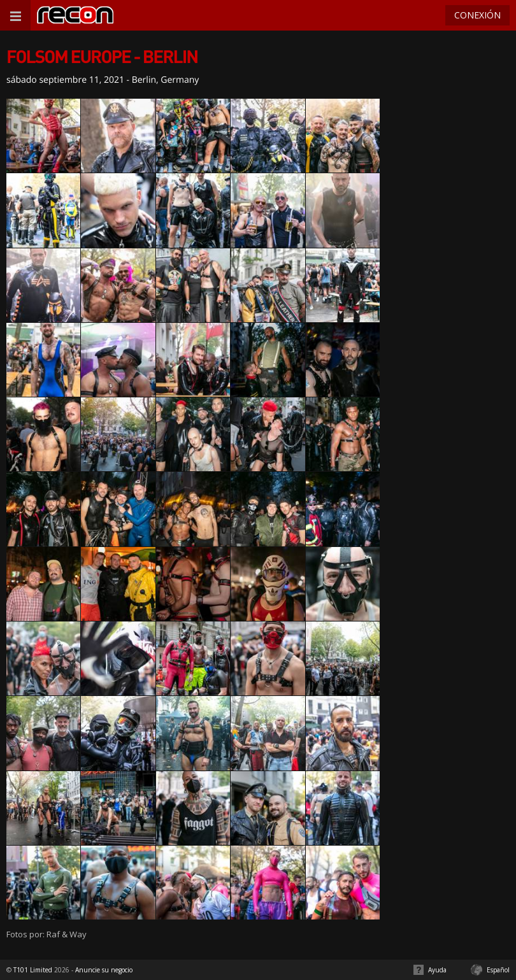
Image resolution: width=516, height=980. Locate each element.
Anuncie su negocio (104, 970)
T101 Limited (33, 970)
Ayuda (437, 970)
